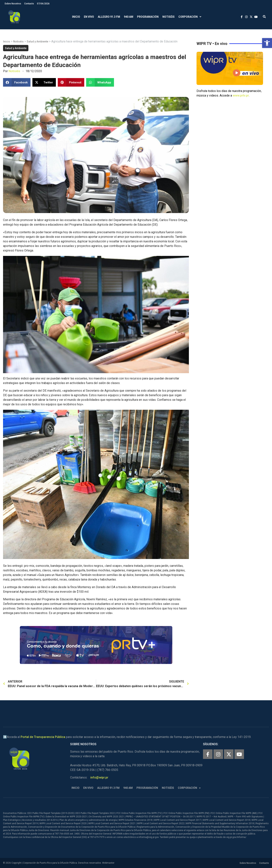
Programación (148, 17)
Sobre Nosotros (13, 4)
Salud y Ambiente (37, 42)
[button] (267, 43)
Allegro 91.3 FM (109, 17)
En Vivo (89, 17)
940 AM (129, 17)
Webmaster (108, 863)
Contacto (29, 4)
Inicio (76, 17)
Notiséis (168, 17)
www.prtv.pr (241, 95)
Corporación (190, 17)
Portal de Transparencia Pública (43, 737)
